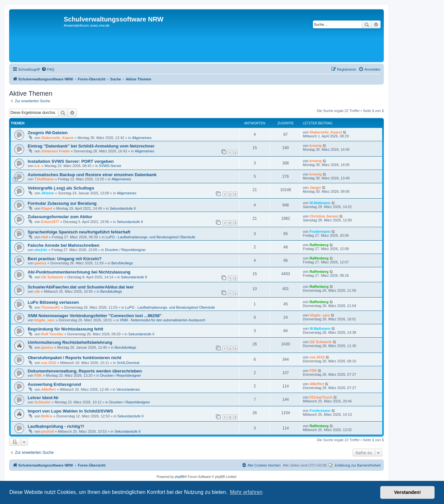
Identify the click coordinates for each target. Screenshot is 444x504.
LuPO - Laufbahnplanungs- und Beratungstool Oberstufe (150, 237)
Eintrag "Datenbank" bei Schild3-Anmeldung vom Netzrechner (91, 146)
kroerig (316, 146)
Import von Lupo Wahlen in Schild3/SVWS (70, 411)
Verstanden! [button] (408, 492)
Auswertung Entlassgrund (54, 384)
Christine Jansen (324, 216)
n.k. (38, 166)
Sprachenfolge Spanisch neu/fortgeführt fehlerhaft (79, 232)
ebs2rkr (41, 250)
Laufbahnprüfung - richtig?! (56, 426)
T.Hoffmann (44, 179)
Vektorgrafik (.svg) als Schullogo (61, 188)
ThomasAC (51, 307)
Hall (45, 237)
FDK (38, 375)
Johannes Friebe (55, 151)
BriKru (47, 416)
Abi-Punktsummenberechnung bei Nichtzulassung (79, 272)
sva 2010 (49, 363)
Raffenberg (319, 245)
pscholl (48, 431)
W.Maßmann (320, 203)
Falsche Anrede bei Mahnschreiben (64, 245)
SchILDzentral (128, 363)
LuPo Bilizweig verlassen (53, 302)
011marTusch (321, 397)
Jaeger (315, 188)
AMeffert (49, 389)
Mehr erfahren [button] (246, 492)
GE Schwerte (52, 277)
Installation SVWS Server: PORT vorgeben (71, 161)
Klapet (47, 208)
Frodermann (320, 231)
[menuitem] (48, 69)
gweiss (40, 263)
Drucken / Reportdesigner (125, 250)
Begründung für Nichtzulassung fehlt (65, 329)
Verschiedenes (128, 389)
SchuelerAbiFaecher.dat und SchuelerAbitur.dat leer (81, 287)
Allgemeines (142, 138)
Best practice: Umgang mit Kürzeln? (65, 259)
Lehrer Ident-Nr (43, 398)
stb (37, 291)
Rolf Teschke (52, 334)
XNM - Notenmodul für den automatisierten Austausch (162, 320)
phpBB (180, 477)
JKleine (48, 193)
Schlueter (43, 402)
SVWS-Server (110, 166)
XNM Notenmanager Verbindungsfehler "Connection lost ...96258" (95, 316)
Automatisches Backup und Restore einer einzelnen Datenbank (92, 175)
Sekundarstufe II (123, 208)
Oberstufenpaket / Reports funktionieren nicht (74, 358)
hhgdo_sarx (45, 320)
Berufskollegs (122, 263)
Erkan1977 (50, 222)
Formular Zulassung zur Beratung (62, 203)
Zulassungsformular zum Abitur (60, 217)
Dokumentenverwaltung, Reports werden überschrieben (85, 371)
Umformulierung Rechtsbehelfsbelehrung (70, 342)
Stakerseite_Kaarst (57, 138)
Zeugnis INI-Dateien (48, 133)
